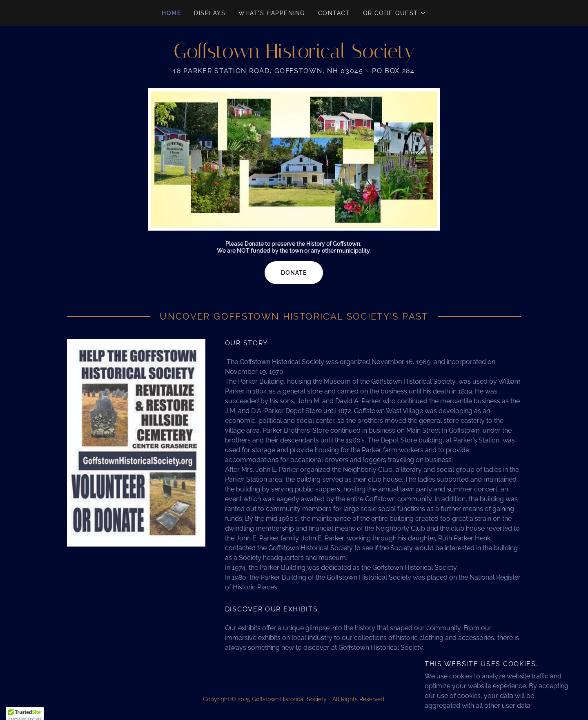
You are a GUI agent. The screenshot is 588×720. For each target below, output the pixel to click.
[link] (294, 56)
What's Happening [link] (272, 13)
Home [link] (171, 13)
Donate (294, 273)
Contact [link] (334, 13)
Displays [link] (210, 13)
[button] (394, 13)
